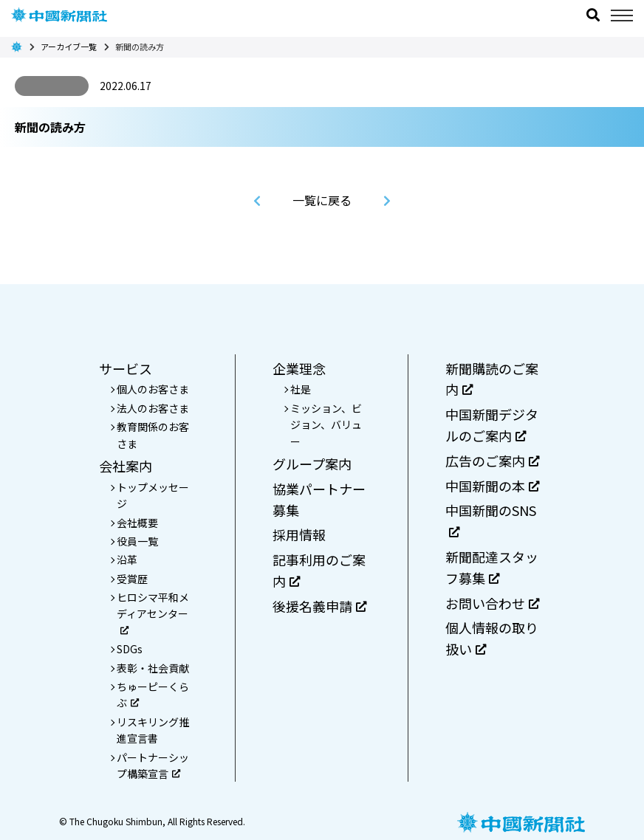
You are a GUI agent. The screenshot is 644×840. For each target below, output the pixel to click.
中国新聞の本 (492, 486)
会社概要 (137, 523)
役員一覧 (137, 541)
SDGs (130, 649)
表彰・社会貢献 (153, 668)
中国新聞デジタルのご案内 (492, 425)
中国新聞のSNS (491, 519)
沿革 (127, 560)
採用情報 (299, 534)
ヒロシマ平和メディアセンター (153, 612)
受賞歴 (132, 579)
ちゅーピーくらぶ (153, 695)
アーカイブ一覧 (69, 47)
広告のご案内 (492, 461)
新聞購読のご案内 (492, 379)
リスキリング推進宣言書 (153, 730)
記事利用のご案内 (319, 570)
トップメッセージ (153, 495)
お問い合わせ (492, 603)
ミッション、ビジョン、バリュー (326, 425)
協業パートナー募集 (319, 499)
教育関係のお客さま (153, 435)
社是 (301, 389)
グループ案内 (312, 464)
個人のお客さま (153, 389)
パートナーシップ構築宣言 (153, 765)
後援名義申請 (319, 606)
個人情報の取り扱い (492, 638)
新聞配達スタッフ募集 (492, 567)
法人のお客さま (153, 408)
